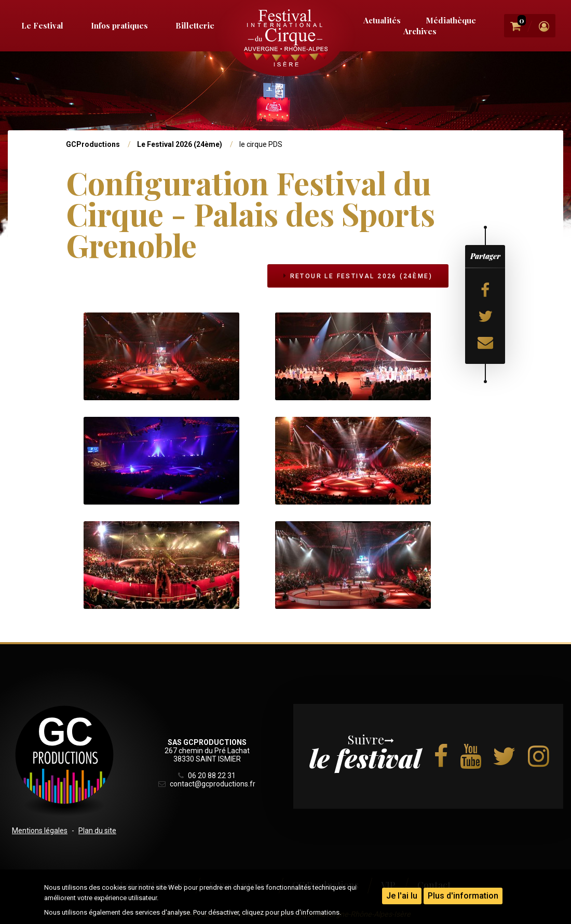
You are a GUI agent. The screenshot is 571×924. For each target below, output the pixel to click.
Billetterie (195, 25)
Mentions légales (40, 831)
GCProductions (93, 144)
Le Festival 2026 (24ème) (180, 144)
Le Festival (42, 25)
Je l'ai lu (402, 896)
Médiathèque (451, 20)
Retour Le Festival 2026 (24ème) (358, 276)
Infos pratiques (119, 25)
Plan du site (97, 831)
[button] (161, 355)
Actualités (382, 20)
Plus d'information (463, 896)
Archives (420, 31)
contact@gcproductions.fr (207, 784)
